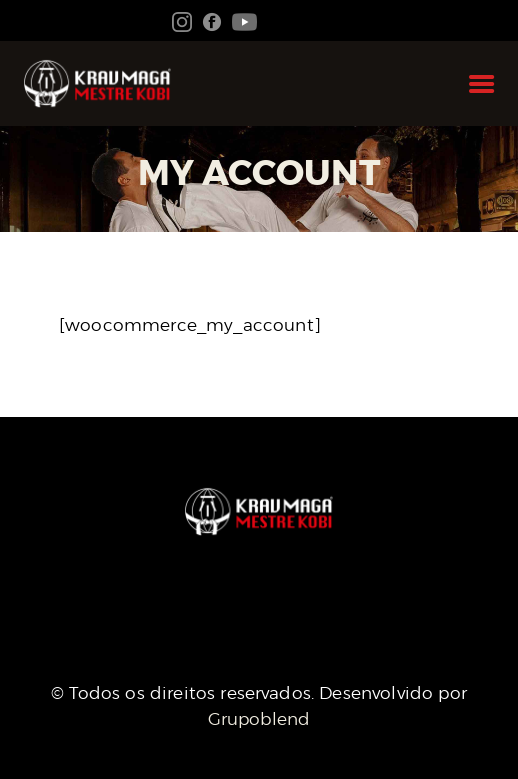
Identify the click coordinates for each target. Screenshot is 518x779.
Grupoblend (259, 719)
